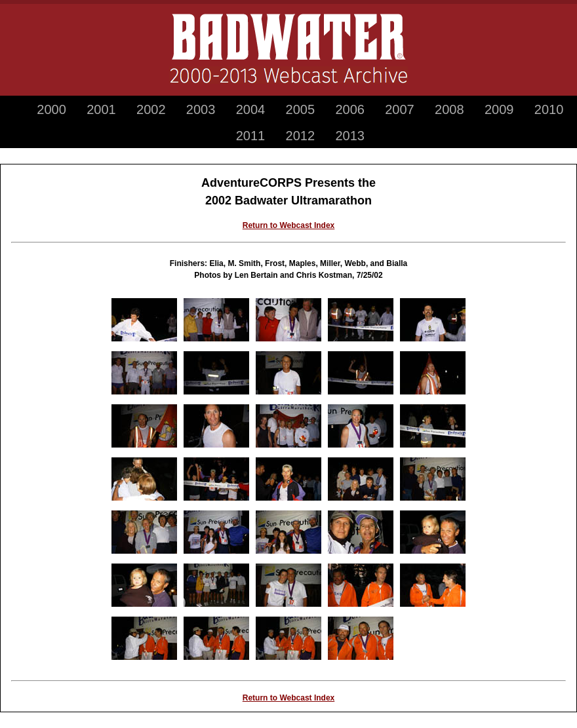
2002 (151, 109)
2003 (201, 109)
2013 (350, 136)
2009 (499, 109)
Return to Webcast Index (288, 225)
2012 (301, 136)
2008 (449, 109)
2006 (350, 109)
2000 (51, 109)
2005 (301, 109)
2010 (549, 109)
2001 (101, 109)
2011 (251, 136)
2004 (251, 109)
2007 (400, 109)
